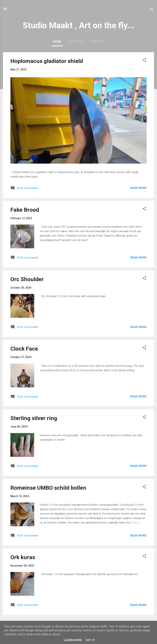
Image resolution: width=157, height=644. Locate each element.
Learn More (73, 640)
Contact (97, 42)
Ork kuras (23, 557)
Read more (138, 188)
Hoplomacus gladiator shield (47, 61)
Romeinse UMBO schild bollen (48, 488)
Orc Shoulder (27, 279)
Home (57, 42)
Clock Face (24, 349)
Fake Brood (25, 210)
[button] (144, 61)
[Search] (152, 10)
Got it (90, 640)
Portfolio (76, 42)
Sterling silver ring (34, 418)
